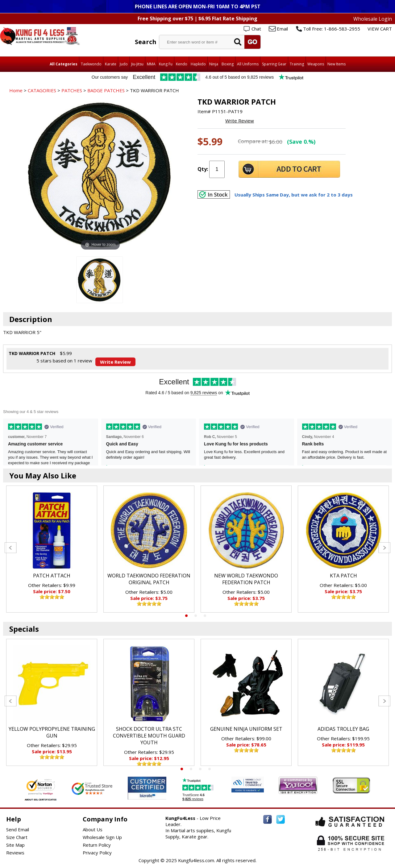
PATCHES (72, 90)
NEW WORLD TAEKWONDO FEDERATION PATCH (246, 579)
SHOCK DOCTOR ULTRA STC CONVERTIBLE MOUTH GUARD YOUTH (149, 736)
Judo (124, 64)
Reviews (15, 853)
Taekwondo (91, 64)
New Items (337, 64)
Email (282, 29)
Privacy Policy (97, 853)
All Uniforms (248, 64)
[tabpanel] (52, 549)
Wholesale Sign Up (102, 837)
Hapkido (198, 64)
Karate (111, 64)
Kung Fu (166, 64)
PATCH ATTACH (52, 576)
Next (384, 548)
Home (16, 90)
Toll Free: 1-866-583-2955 (332, 29)
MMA (151, 64)
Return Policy (97, 845)
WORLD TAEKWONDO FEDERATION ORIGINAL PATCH (149, 579)
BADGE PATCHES (106, 90)
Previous (11, 548)
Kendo (182, 64)
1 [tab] (186, 616)
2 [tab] (196, 616)
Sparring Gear (274, 64)
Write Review (240, 121)
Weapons (316, 64)
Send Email (18, 829)
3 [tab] (205, 616)
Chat (256, 29)
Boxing (228, 64)
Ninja (214, 64)
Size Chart (17, 837)
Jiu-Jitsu (137, 64)
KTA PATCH (343, 576)
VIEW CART (380, 29)
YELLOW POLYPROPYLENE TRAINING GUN (52, 732)
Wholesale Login (373, 19)
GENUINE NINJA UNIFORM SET (246, 729)
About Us (93, 829)
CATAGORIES (42, 90)
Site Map (15, 845)
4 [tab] (210, 769)
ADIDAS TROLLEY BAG (343, 729)
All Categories (64, 64)
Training (297, 64)
